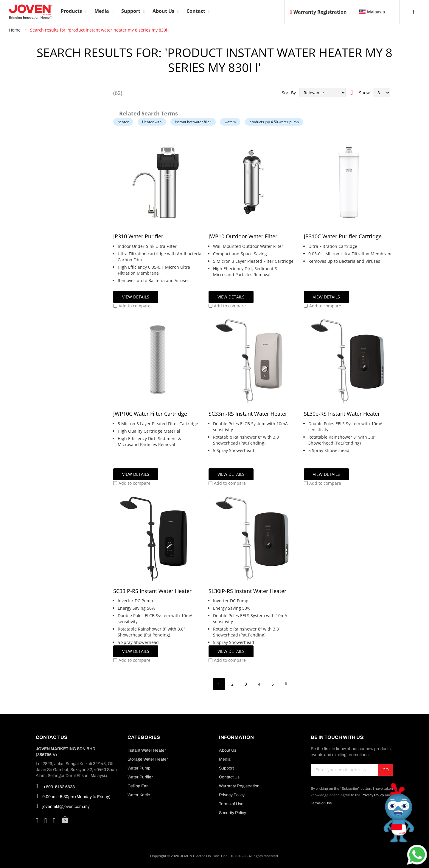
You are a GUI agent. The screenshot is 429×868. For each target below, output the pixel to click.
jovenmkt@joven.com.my (63, 806)
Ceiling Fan (138, 786)
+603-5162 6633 (55, 786)
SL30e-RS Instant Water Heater (342, 414)
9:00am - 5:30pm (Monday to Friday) (73, 796)
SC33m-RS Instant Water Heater (248, 414)
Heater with (152, 122)
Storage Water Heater (148, 759)
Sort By (289, 93)
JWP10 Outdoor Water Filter (243, 236)
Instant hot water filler (193, 122)
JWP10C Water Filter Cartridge (150, 414)
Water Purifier (140, 777)
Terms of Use (231, 804)
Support (226, 768)
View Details (136, 297)
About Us (228, 750)
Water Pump (139, 768)
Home (15, 30)
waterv (230, 122)
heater (123, 122)
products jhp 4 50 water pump (274, 122)
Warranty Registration (318, 12)
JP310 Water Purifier (138, 236)
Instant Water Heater (147, 750)
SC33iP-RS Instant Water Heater (152, 591)
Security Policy (233, 813)
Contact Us (229, 777)
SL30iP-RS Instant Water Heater (247, 591)
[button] (132, 306)
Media (225, 759)
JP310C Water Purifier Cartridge (343, 236)
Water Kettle (139, 795)
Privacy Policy (232, 795)
